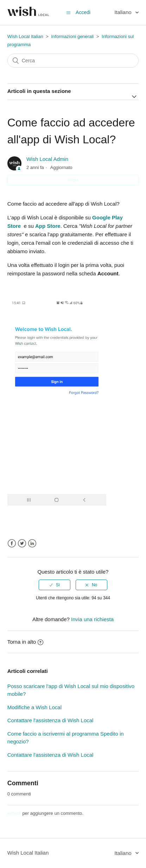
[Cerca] (73, 61)
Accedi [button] (83, 12)
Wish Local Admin (47, 159)
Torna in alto (26, 642)
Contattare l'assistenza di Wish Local (50, 720)
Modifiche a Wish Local (34, 707)
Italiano (124, 12)
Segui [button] (73, 180)
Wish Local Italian (25, 36)
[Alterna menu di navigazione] (68, 13)
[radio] (55, 585)
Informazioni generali (72, 36)
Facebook (12, 544)
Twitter (22, 544)
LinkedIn (32, 544)
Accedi (14, 813)
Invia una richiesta (92, 619)
